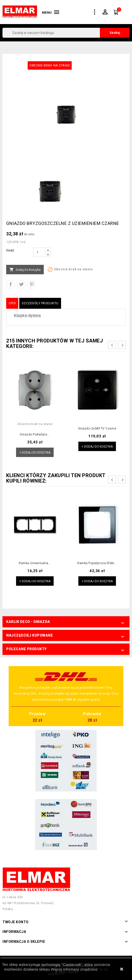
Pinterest (32, 284)
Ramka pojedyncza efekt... (97, 563)
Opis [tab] (12, 303)
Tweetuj (21, 284)
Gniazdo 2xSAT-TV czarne (97, 429)
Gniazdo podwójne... (35, 434)
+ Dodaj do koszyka (35, 453)
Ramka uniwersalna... (35, 563)
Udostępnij (11, 284)
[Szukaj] (66, 33)
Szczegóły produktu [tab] (40, 303)
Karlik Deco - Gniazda (28, 622)
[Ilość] (39, 252)
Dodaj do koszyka (25, 270)
